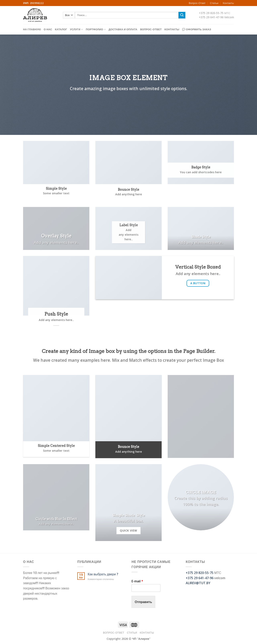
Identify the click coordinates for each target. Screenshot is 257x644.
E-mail (137, 581)
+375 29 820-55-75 (211, 13)
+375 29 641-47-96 (211, 17)
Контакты (228, 3)
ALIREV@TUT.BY (198, 583)
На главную (32, 29)
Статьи (214, 3)
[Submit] (182, 15)
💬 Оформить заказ (197, 29)
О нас (48, 29)
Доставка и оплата (123, 29)
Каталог (61, 29)
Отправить (143, 602)
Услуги (76, 29)
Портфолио (96, 29)
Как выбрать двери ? (103, 574)
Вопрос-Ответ (197, 3)
